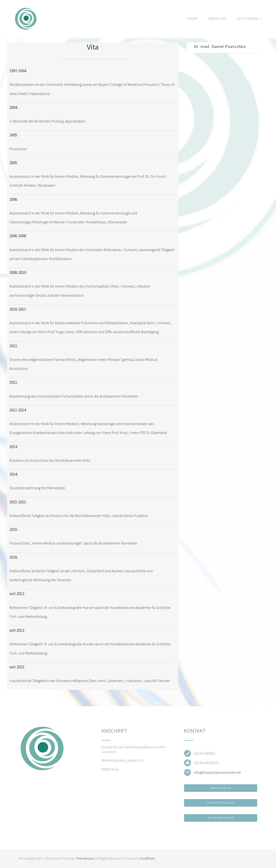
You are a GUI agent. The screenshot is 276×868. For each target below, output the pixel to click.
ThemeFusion (85, 858)
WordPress (148, 858)
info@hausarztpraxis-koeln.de (217, 772)
